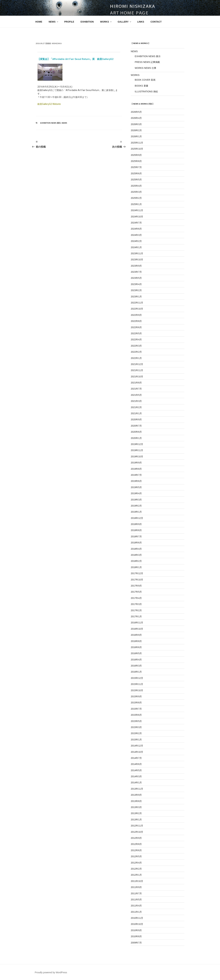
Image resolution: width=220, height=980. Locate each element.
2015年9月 (136, 696)
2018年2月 (136, 561)
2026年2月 (136, 130)
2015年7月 (136, 709)
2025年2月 (136, 198)
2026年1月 (136, 136)
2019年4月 (136, 493)
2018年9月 (136, 524)
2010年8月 (136, 936)
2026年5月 (136, 112)
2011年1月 (136, 912)
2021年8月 (136, 383)
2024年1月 (136, 247)
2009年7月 (136, 943)
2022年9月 (136, 315)
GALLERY (125, 22)
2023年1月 (136, 297)
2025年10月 (137, 149)
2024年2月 (136, 241)
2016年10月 (137, 629)
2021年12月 (137, 364)
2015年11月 (137, 684)
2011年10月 (137, 881)
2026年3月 (136, 124)
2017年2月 (136, 610)
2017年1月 (136, 616)
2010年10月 (137, 924)
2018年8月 (136, 530)
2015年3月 (136, 727)
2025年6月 (136, 173)
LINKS (141, 22)
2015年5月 (136, 721)
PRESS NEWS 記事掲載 (147, 62)
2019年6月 (136, 481)
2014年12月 (137, 746)
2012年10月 (137, 832)
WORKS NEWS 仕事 (145, 68)
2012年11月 (137, 826)
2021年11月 (137, 370)
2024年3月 (136, 235)
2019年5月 (136, 487)
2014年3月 (136, 776)
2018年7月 (136, 536)
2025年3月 (136, 192)
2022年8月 (136, 321)
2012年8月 (136, 844)
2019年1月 (136, 512)
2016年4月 (136, 660)
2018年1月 (136, 567)
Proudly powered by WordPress (51, 972)
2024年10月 (137, 217)
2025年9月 (136, 155)
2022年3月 (136, 346)
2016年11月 (137, 623)
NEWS (54, 22)
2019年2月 (136, 506)
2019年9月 (136, 463)
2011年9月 (136, 887)
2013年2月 (136, 813)
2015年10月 (137, 690)
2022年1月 (136, 358)
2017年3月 (136, 604)
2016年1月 (136, 672)
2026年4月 (136, 118)
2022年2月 (136, 352)
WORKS (106, 22)
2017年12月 (137, 573)
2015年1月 (136, 740)
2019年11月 (137, 450)
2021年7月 (136, 389)
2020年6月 (136, 432)
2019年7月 (136, 475)
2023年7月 (136, 272)
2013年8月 (136, 801)
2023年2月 (136, 290)
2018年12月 (137, 518)
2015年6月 (136, 715)
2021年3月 (136, 401)
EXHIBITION (87, 22)
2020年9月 (136, 419)
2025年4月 (136, 186)
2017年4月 (136, 598)
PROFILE (69, 22)
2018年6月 (136, 543)
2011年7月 (136, 893)
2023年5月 (136, 278)
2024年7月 (136, 223)
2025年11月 (137, 143)
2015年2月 (136, 733)
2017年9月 (136, 586)
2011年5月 (136, 900)
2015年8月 (136, 703)
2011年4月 (136, 906)
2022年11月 (137, 303)
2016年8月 (136, 641)
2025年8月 (136, 161)
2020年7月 (136, 426)
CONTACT (156, 22)
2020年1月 (136, 438)
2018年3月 (136, 555)
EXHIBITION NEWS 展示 (50, 123)
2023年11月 (137, 253)
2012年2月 (136, 869)
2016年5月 (136, 653)
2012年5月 (136, 856)
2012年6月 (136, 850)
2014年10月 (137, 752)
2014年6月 (136, 764)
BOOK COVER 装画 (145, 80)
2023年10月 (137, 260)
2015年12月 (137, 678)
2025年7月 (136, 167)
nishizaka (57, 43)
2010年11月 (137, 918)
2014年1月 (136, 783)
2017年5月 (136, 592)
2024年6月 (136, 229)
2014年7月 (136, 758)
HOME (39, 22)
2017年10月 (137, 580)
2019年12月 (137, 444)
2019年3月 (136, 500)
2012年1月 (136, 875)
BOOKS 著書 (141, 86)
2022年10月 (137, 309)
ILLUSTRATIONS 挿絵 (146, 91)
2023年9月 (136, 266)
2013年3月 (136, 807)
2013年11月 (137, 789)
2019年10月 (137, 457)
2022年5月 (136, 333)
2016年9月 (136, 635)
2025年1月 (136, 204)
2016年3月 (136, 666)
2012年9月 (136, 838)
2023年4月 (136, 284)
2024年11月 (137, 210)
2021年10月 (137, 377)
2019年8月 (136, 469)
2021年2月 (136, 407)
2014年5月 (136, 770)
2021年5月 (136, 395)
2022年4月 (136, 340)
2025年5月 (136, 180)
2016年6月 (136, 647)
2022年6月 (136, 327)
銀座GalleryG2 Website (49, 104)
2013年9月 (136, 795)
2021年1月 (136, 413)
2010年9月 (136, 930)
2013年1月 (136, 820)
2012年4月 (136, 863)
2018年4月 (136, 549)
